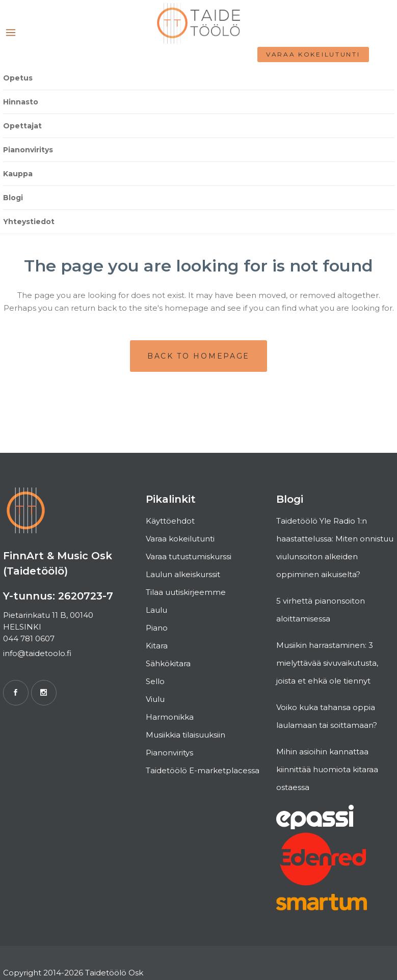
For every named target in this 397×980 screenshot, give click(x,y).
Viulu (155, 699)
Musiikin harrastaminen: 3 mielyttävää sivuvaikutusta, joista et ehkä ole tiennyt (327, 663)
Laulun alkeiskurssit (183, 574)
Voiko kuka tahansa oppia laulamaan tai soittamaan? (327, 716)
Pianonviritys (169, 753)
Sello (155, 681)
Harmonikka (170, 717)
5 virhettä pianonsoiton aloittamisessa (321, 610)
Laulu (156, 610)
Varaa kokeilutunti (313, 54)
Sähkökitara (168, 663)
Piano (157, 628)
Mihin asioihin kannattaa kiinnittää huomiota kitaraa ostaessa (327, 769)
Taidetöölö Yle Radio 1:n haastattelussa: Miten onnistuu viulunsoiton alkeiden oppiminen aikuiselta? (335, 548)
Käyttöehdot (170, 521)
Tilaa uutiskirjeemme (186, 592)
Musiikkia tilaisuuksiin (186, 735)
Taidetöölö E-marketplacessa (203, 770)
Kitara (157, 646)
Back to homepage (198, 356)
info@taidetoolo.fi (37, 653)
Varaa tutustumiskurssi (189, 556)
